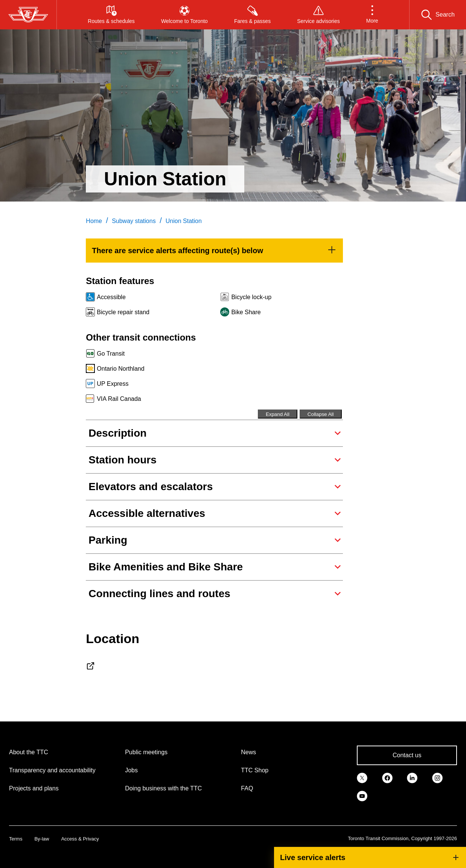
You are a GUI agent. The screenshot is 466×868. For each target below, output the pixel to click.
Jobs (131, 770)
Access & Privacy (80, 839)
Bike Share (246, 312)
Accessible (111, 297)
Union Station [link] (184, 221)
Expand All (278, 414)
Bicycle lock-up (251, 297)
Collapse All (321, 414)
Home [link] (94, 221)
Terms (16, 839)
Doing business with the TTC (163, 788)
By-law (42, 839)
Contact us (407, 755)
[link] (214, 251)
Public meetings (146, 752)
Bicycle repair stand (123, 312)
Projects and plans (34, 788)
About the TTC (29, 752)
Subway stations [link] (134, 221)
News (248, 752)
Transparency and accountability (52, 770)
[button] (372, 15)
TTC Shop (255, 770)
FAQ (247, 788)
